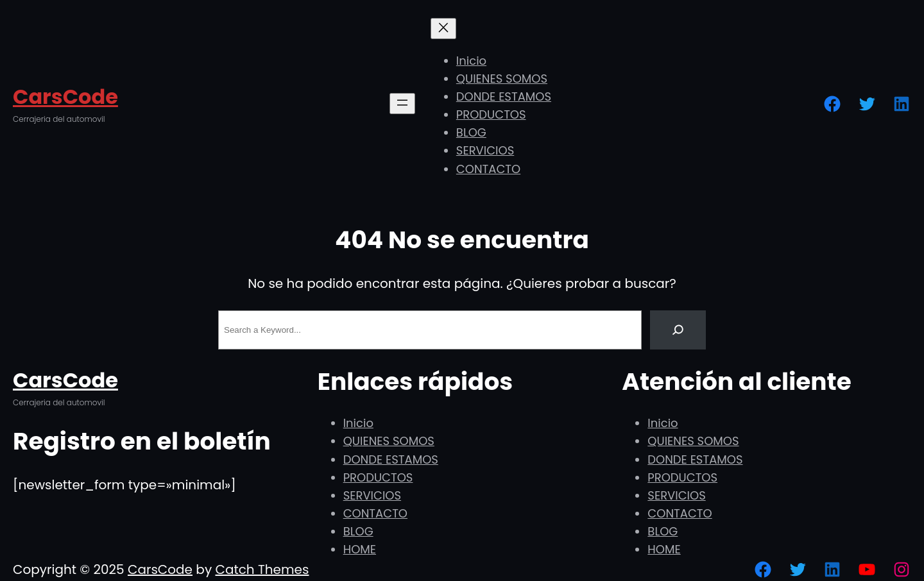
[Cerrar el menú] (443, 29)
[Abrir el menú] (402, 104)
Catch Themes (262, 569)
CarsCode (65, 97)
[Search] (678, 330)
